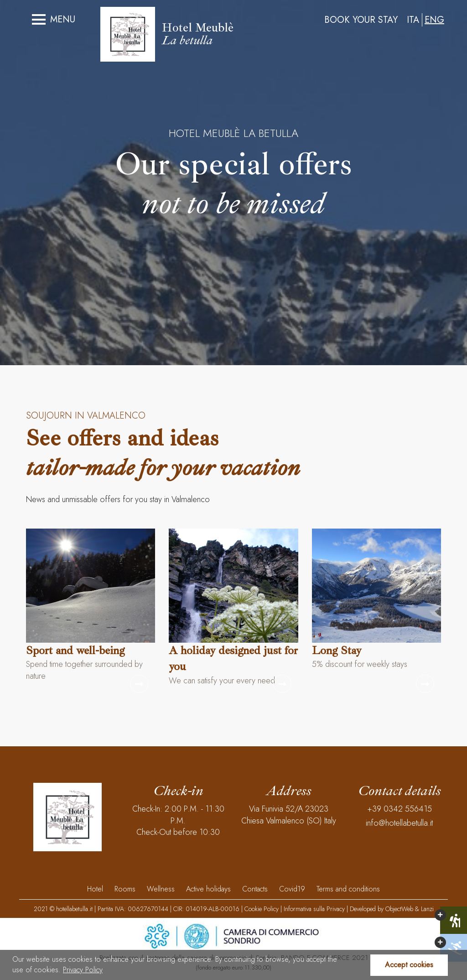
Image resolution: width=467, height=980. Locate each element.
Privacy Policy (83, 970)
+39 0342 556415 (400, 809)
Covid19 (292, 889)
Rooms (125, 889)
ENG (434, 20)
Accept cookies (409, 965)
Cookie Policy (262, 909)
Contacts (255, 889)
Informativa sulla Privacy (314, 909)
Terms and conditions (348, 889)
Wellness (161, 889)
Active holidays (208, 889)
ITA (413, 20)
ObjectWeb (399, 909)
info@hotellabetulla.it (399, 823)
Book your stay (361, 20)
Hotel (95, 889)
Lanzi (427, 909)
